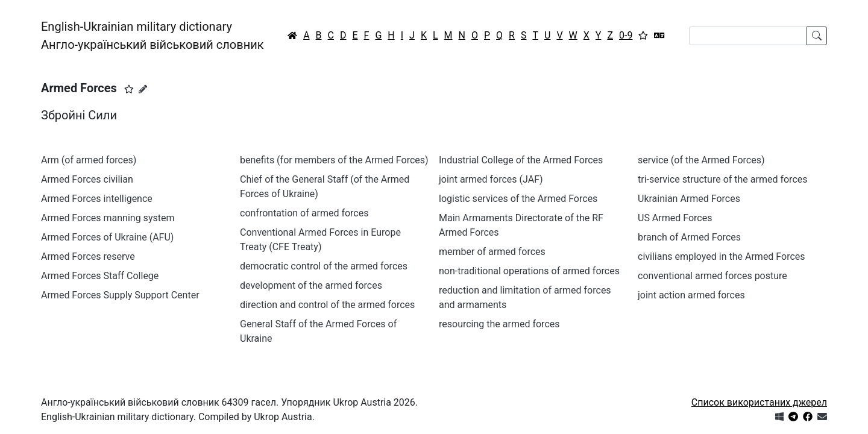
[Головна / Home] (292, 36)
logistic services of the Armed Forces (518, 199)
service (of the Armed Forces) (701, 160)
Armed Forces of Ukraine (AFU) (107, 237)
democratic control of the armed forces (324, 266)
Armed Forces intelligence (97, 199)
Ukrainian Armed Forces (689, 199)
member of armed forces (492, 252)
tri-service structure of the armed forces (723, 179)
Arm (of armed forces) (89, 160)
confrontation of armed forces (304, 213)
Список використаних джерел (759, 402)
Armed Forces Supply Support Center (120, 295)
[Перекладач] (659, 36)
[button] (129, 89)
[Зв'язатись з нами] (822, 417)
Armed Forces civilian (87, 179)
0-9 (626, 35)
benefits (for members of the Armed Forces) (334, 160)
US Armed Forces (675, 218)
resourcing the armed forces (499, 324)
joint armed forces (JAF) (491, 179)
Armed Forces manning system (108, 218)
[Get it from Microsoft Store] (779, 417)
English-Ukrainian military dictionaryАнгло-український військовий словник (153, 36)
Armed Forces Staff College (100, 276)
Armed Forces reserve (88, 256)
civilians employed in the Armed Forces (722, 256)
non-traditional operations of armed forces (529, 271)
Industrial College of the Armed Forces (521, 160)
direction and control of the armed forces (327, 305)
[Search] (748, 36)
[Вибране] (643, 36)
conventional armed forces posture (712, 276)
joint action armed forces (691, 295)
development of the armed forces (311, 285)
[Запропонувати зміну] (143, 89)
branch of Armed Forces (689, 237)
